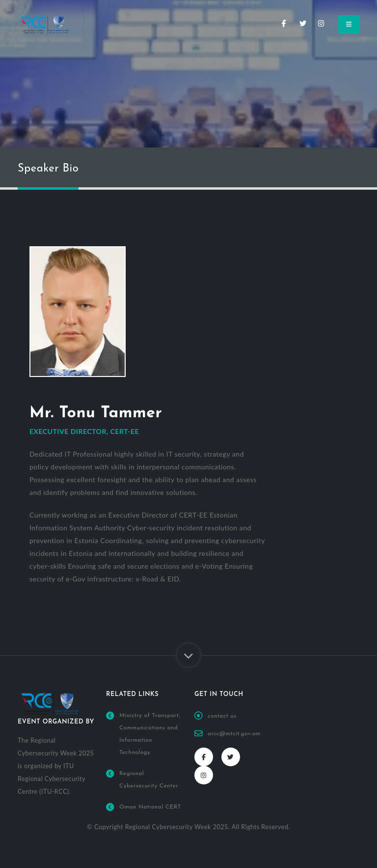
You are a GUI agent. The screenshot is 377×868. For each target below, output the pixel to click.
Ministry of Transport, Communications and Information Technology (151, 740)
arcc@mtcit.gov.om (236, 734)
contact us (223, 716)
